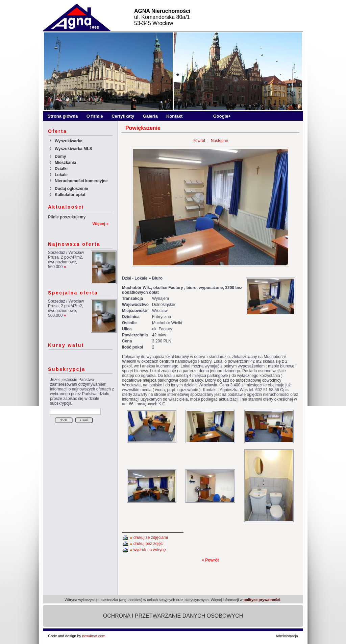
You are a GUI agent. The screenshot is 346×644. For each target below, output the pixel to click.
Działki (61, 169)
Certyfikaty (123, 116)
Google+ (222, 116)
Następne (219, 141)
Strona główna (63, 116)
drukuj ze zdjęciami (151, 538)
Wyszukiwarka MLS (73, 149)
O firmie (95, 116)
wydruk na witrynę (150, 550)
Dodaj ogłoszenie (71, 189)
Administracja (287, 636)
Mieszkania (65, 163)
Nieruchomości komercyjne (81, 181)
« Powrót (210, 560)
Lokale (61, 175)
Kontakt (174, 116)
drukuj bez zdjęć (148, 544)
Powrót (199, 141)
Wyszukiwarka (69, 141)
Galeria (150, 116)
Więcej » (100, 224)
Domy (60, 157)
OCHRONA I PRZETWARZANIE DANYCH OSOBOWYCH (173, 616)
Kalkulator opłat (70, 195)
